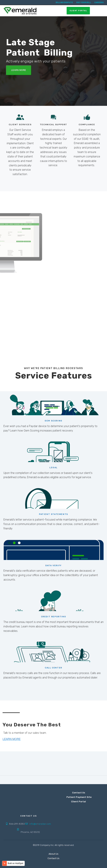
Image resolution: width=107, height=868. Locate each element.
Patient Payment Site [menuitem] (79, 797)
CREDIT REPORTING (54, 617)
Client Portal (78, 11)
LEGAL (53, 468)
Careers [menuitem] (99, 2)
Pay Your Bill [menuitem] (84, 2)
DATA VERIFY (53, 565)
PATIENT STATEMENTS (53, 514)
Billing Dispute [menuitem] (64, 2)
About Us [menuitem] (53, 854)
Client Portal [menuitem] (78, 802)
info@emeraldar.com (40, 824)
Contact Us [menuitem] (79, 793)
